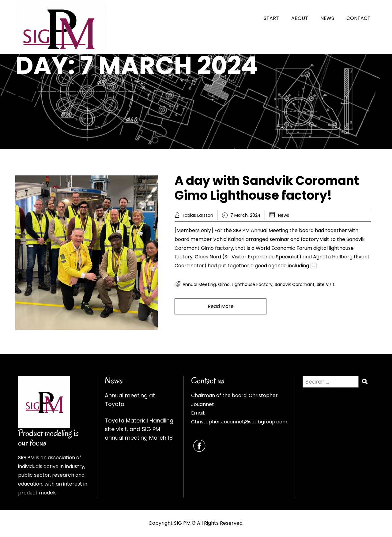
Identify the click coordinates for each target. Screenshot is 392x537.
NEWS (327, 18)
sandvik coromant (295, 284)
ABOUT (300, 18)
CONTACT (358, 18)
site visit (326, 284)
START (271, 18)
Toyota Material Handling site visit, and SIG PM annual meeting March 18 (139, 429)
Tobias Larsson (198, 215)
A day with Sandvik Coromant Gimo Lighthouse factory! (267, 188)
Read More (221, 306)
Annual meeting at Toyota (130, 400)
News (284, 215)
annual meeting (199, 284)
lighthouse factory (252, 284)
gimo (224, 284)
